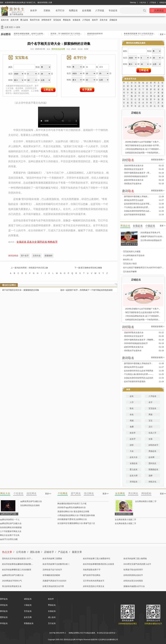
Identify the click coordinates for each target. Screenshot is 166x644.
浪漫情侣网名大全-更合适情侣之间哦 (73, 511)
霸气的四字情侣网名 (92, 575)
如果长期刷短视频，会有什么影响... (29, 34)
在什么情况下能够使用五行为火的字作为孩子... (143, 268)
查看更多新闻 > (158, 160)
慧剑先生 (152, 463)
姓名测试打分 (94, 636)
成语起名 (28, 599)
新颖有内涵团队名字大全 (134, 586)
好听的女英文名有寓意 (133, 581)
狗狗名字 (53, 242)
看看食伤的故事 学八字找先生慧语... (139, 34)
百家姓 (47, 10)
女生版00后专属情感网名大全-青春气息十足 (76, 523)
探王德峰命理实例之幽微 (91, 268)
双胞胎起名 (153, 469)
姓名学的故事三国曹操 (52, 559)
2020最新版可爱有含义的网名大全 (72, 519)
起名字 (133, 439)
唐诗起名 (4, 611)
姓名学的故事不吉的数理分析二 (56, 564)
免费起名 (73, 10)
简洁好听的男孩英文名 (12, 586)
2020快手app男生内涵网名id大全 (72, 507)
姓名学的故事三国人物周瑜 (135, 559)
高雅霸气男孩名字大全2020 (54, 581)
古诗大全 (37, 256)
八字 (132, 402)
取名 (132, 408)
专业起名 (113, 10)
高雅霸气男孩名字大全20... (152, 236)
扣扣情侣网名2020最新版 (11, 527)
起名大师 (15, 20)
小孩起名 (28, 605)
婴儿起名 (24, 20)
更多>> (48, 494)
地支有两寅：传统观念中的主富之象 (33, 268)
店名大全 (104, 20)
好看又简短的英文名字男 (53, 586)
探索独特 (49, 256)
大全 (132, 451)
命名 (132, 414)
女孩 (151, 439)
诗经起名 (4, 605)
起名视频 (87, 10)
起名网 (151, 457)
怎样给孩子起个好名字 (52, 570)
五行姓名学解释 (130, 272)
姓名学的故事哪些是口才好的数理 (17, 570)
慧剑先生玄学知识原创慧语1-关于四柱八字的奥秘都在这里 (17, 559)
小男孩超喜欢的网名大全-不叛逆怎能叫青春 (76, 515)
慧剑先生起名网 (58, 49)
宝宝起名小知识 (130, 264)
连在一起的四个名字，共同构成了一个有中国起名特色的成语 (86, 290)
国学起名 (42, 242)
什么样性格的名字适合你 (134, 255)
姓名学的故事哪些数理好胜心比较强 (98, 564)
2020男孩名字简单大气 (150, 233)
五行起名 (52, 623)
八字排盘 (100, 10)
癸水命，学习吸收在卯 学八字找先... (66, 34)
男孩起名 (67, 20)
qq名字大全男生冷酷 (9, 539)
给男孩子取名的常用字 (133, 570)
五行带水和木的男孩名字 (151, 240)
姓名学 (34, 10)
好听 (132, 445)
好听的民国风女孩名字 (133, 575)
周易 (132, 421)
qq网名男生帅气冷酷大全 (31, 501)
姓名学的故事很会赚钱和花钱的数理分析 (18, 565)
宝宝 (151, 421)
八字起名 (153, 2)
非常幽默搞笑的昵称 (51, 575)
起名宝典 (28, 617)
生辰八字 (152, 433)
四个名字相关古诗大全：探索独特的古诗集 (21, 290)
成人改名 (52, 617)
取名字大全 (35, 20)
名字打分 (60, 10)
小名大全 (143, 2)
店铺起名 (113, 20)
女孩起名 (76, 20)
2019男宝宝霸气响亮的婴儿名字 (137, 564)
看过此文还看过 (9, 285)
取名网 (81, 636)
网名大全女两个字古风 (10, 535)
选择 (151, 476)
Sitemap (133, 2)
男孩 (151, 414)
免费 (132, 427)
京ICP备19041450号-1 (58, 633)
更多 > (163, 34)
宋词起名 (134, 482)
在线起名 (163, 2)
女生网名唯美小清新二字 (146, 501)
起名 (132, 396)
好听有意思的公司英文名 (94, 586)
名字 (151, 402)
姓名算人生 (128, 259)
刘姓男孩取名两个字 (92, 570)
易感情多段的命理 (95, 34)
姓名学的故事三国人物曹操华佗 (97, 559)
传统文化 (152, 482)
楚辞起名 (4, 617)
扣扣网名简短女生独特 (30, 505)
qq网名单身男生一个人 (10, 520)
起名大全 (5, 20)
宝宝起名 (57, 20)
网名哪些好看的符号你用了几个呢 (72, 504)
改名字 (95, 20)
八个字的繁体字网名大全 (11, 531)
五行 (151, 427)
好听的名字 (46, 20)
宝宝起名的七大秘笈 (132, 251)
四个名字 (25, 256)
